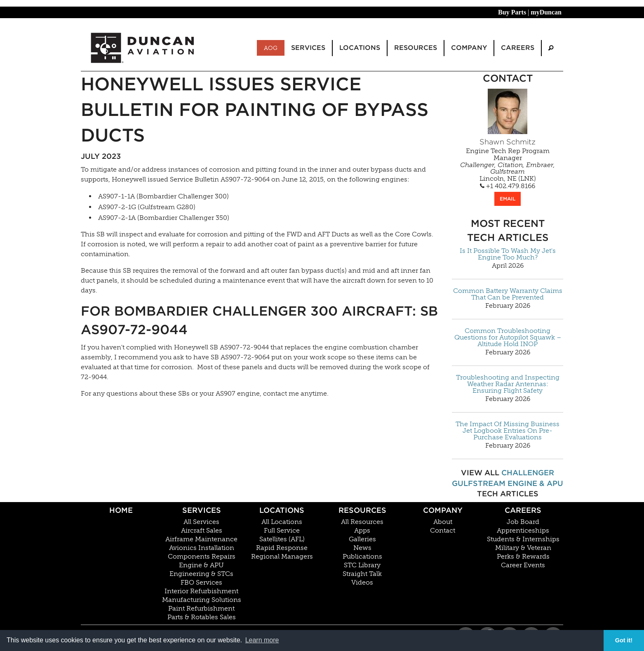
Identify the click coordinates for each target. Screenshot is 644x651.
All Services (201, 522)
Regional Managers (282, 557)
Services (202, 510)
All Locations (282, 522)
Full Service (282, 531)
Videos (362, 583)
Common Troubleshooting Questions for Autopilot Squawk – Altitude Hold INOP (508, 337)
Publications (362, 557)
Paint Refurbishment (201, 609)
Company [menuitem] (469, 48)
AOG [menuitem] (271, 48)
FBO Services (201, 583)
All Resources (362, 522)
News (362, 548)
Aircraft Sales (202, 531)
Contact (443, 531)
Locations (282, 510)
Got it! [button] (624, 640)
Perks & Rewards (523, 557)
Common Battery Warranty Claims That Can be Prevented (508, 294)
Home (121, 510)
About (443, 522)
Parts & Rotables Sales (202, 617)
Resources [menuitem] (416, 48)
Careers (523, 510)
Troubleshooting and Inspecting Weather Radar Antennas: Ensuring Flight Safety (508, 384)
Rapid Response (282, 548)
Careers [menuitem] (518, 48)
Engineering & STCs (201, 574)
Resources (362, 510)
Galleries (362, 539)
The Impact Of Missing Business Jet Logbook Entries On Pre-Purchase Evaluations (508, 431)
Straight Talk (362, 574)
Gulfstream (479, 483)
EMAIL (508, 199)
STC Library (362, 565)
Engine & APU (535, 483)
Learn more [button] (262, 640)
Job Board (523, 522)
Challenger (528, 473)
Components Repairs (202, 557)
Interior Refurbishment (201, 591)
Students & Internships (523, 539)
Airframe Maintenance (201, 539)
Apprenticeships (523, 531)
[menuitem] (551, 48)
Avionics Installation (202, 548)
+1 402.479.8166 (508, 186)
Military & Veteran (523, 548)
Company (443, 510)
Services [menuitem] (308, 48)
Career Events (523, 565)
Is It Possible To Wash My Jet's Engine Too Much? (508, 254)
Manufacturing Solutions (202, 600)
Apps (362, 531)
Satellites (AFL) (282, 539)
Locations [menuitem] (360, 48)
